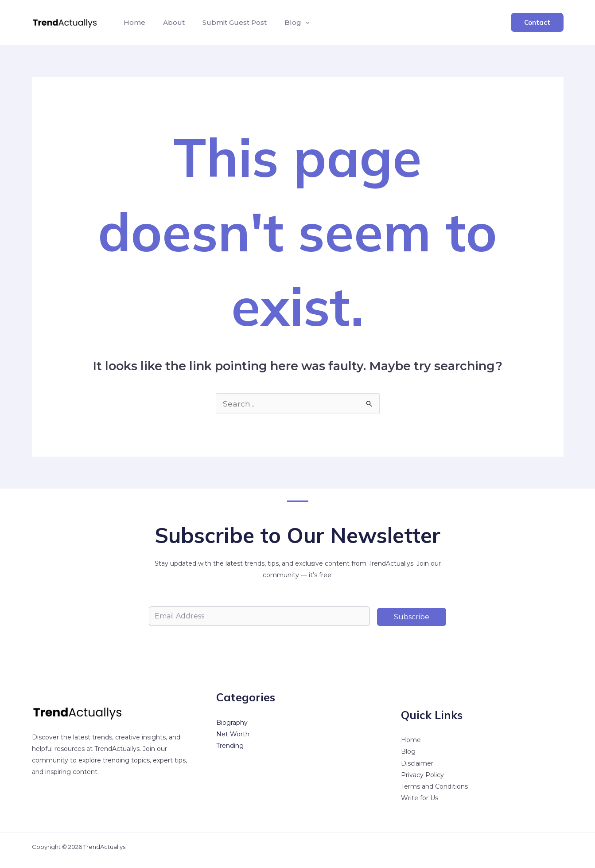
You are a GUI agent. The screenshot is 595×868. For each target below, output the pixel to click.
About (169, 22)
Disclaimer (417, 763)
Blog (285, 23)
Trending (230, 746)
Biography (232, 723)
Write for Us (420, 798)
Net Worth (233, 735)
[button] (293, 23)
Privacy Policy (422, 775)
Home (133, 22)
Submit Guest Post (226, 22)
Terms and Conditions (434, 786)
